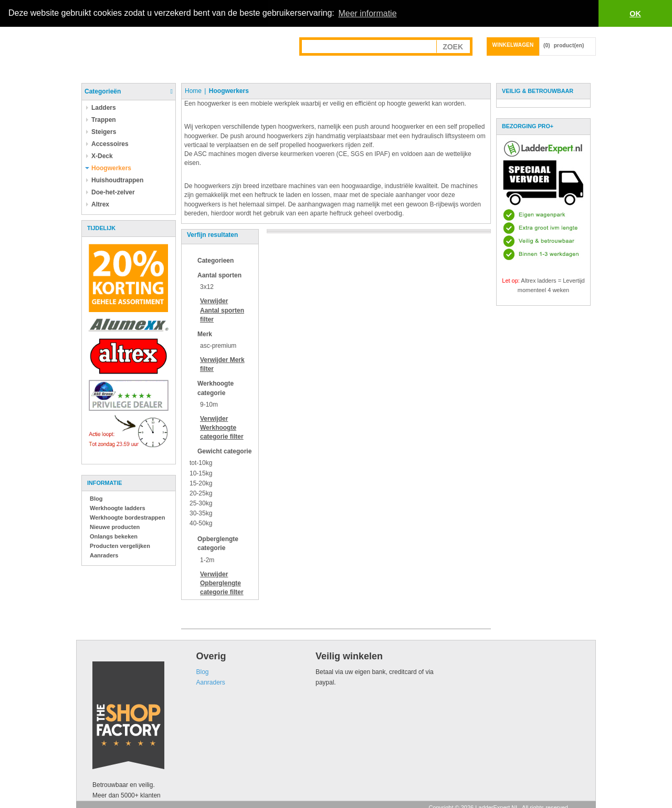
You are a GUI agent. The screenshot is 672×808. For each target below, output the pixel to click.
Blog (96, 499)
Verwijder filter (222, 310)
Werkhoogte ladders (118, 508)
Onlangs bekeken (114, 536)
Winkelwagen (513, 45)
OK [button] (635, 14)
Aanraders (104, 555)
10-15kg (201, 473)
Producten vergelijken (120, 546)
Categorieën (103, 91)
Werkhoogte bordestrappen (127, 517)
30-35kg (201, 513)
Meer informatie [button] (367, 13)
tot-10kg (201, 463)
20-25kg (201, 493)
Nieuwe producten (115, 527)
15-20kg (201, 483)
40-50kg (201, 523)
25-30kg (201, 503)
